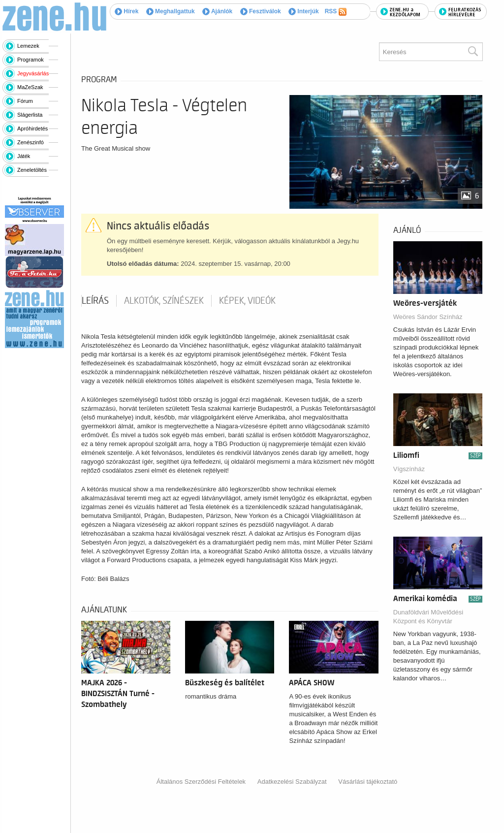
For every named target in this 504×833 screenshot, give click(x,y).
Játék (24, 156)
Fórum (25, 101)
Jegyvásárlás (33, 73)
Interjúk (304, 11)
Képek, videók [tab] (247, 301)
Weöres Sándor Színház (428, 317)
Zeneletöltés (32, 170)
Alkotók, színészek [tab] (164, 301)
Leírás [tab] (95, 301)
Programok (31, 60)
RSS (336, 12)
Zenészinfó (31, 142)
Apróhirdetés (32, 128)
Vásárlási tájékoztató (368, 782)
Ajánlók (217, 11)
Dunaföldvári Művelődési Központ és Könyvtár (428, 617)
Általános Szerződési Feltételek (201, 782)
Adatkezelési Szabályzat (292, 782)
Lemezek (28, 46)
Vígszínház (409, 469)
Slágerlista (30, 115)
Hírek (126, 11)
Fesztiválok (261, 11)
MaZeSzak (30, 87)
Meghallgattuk (171, 11)
